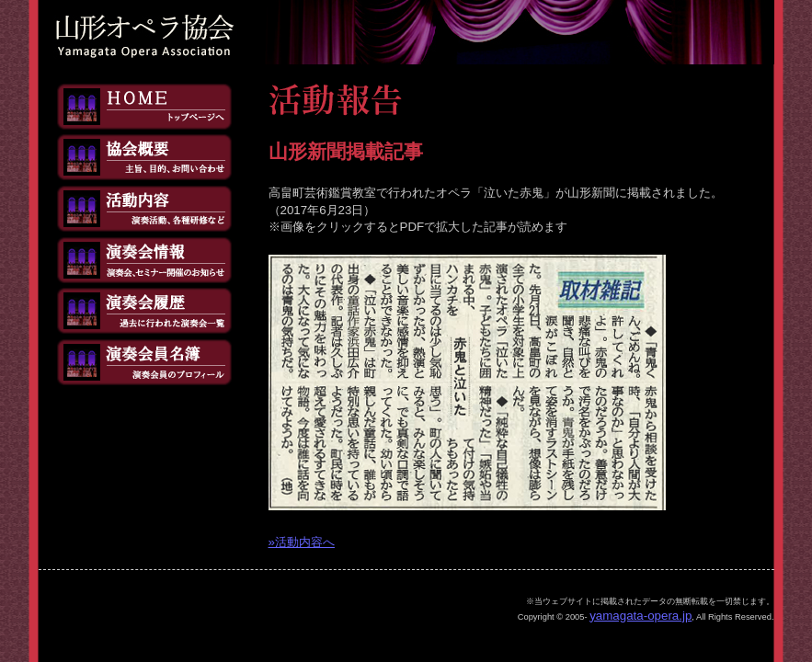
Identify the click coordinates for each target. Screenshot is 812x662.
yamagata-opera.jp (640, 616)
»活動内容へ (302, 542)
